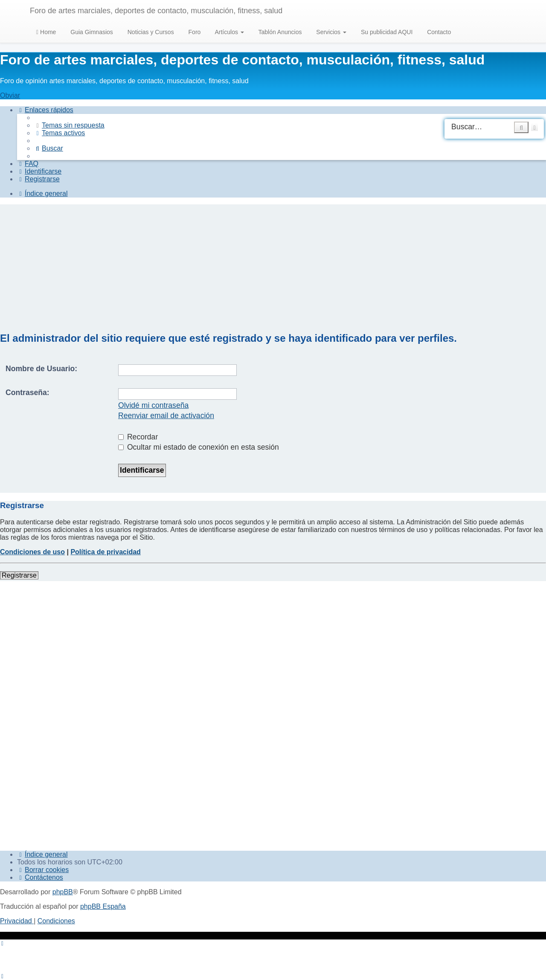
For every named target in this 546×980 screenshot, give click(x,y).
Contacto (438, 32)
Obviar (10, 95)
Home (46, 32)
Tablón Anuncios (279, 32)
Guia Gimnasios (91, 32)
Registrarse (19, 575)
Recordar (138, 437)
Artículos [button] (228, 32)
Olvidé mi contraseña (153, 405)
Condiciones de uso (32, 552)
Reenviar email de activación (166, 416)
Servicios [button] (330, 32)
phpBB (63, 892)
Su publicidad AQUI (386, 32)
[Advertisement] (273, 264)
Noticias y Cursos (150, 32)
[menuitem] (69, 125)
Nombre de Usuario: (41, 369)
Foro (194, 32)
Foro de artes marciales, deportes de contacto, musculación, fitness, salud (156, 11)
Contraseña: (28, 393)
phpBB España (103, 906)
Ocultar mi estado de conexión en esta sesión (199, 447)
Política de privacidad (106, 552)
